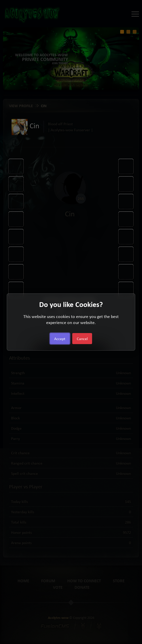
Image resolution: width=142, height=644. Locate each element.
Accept (60, 339)
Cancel (82, 339)
